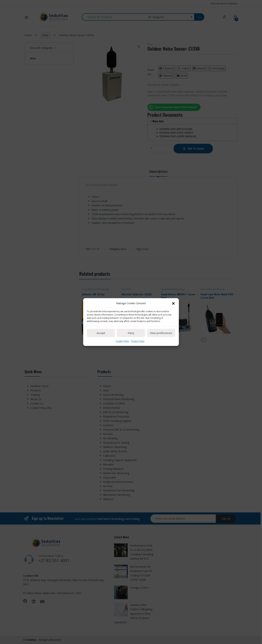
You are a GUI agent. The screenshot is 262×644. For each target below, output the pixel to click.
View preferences (161, 345)
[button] (173, 315)
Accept (101, 345)
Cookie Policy (122, 353)
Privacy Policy (138, 353)
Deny (131, 345)
